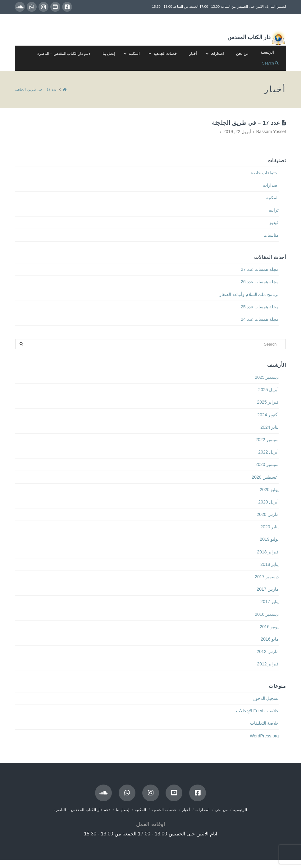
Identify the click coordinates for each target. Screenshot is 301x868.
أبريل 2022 (268, 452)
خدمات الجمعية (164, 810)
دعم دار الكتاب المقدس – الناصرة (82, 810)
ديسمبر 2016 (267, 614)
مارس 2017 (268, 589)
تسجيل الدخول (266, 698)
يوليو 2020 (269, 490)
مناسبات (271, 235)
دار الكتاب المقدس (257, 38)
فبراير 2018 (268, 552)
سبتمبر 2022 (267, 440)
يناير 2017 (269, 602)
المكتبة (272, 198)
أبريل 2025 (268, 390)
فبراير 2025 (268, 402)
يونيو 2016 (269, 627)
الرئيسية (240, 810)
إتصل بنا (123, 810)
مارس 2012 (268, 651)
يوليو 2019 (269, 539)
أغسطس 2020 (265, 477)
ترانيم (274, 210)
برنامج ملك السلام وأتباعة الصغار (249, 294)
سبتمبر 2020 (267, 464)
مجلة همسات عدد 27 (260, 269)
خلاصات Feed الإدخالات (258, 711)
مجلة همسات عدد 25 (260, 307)
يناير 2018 (269, 564)
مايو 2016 (270, 639)
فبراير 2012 (268, 664)
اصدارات (271, 185)
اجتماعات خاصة (265, 173)
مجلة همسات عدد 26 (260, 282)
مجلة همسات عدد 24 (260, 319)
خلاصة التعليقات (265, 723)
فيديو (274, 222)
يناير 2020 (269, 527)
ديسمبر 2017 (267, 577)
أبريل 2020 (268, 502)
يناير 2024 (269, 427)
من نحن (222, 810)
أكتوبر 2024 (268, 415)
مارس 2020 (268, 514)
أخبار (186, 810)
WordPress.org (264, 736)
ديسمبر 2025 (267, 377)
